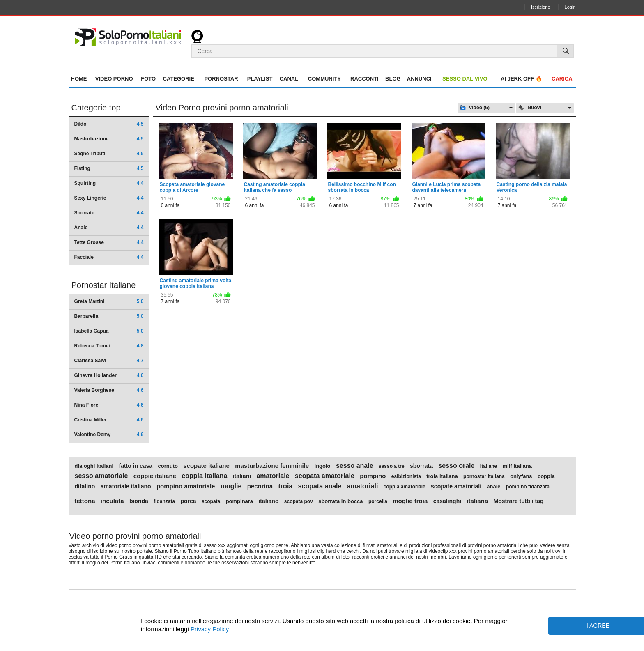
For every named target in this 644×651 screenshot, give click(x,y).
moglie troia (410, 501)
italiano (268, 501)
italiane (489, 466)
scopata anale (320, 486)
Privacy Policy (209, 629)
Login (570, 7)
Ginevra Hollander (109, 375)
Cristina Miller (109, 420)
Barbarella (109, 316)
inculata (112, 501)
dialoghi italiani (94, 466)
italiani (242, 476)
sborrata (421, 466)
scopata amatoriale (325, 476)
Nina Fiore (109, 405)
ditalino (85, 486)
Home (79, 79)
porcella (378, 501)
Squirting (109, 183)
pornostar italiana (484, 476)
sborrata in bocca (340, 501)
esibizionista (406, 476)
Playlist (260, 79)
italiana (477, 501)
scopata (211, 501)
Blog (393, 79)
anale (493, 487)
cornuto (168, 466)
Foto (148, 79)
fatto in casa (136, 466)
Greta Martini (109, 301)
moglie (231, 486)
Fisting (109, 168)
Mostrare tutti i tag (518, 501)
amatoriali (363, 486)
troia (286, 486)
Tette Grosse (109, 242)
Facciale (109, 257)
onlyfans (521, 476)
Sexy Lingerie (109, 198)
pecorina (260, 486)
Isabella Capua (109, 331)
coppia (546, 476)
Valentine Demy (109, 435)
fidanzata (164, 501)
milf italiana (517, 466)
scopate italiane (206, 466)
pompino (373, 476)
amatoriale (273, 476)
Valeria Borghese (109, 390)
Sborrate (109, 213)
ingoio (323, 466)
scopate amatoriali (456, 486)
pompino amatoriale (186, 486)
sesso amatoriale (101, 476)
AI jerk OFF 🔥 (521, 79)
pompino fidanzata (528, 487)
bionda (139, 501)
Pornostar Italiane (104, 285)
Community (324, 79)
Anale (109, 228)
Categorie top (96, 108)
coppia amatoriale (405, 487)
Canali (290, 79)
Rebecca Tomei (109, 346)
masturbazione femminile (272, 466)
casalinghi (447, 501)
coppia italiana (204, 476)
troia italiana (442, 476)
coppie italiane (155, 476)
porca (188, 501)
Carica (562, 79)
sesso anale (355, 466)
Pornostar (221, 79)
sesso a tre (392, 466)
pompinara (239, 501)
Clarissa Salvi (109, 361)
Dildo (109, 124)
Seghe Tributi (109, 154)
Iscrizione (540, 7)
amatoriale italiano (126, 486)
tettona (85, 501)
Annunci (419, 79)
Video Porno (114, 79)
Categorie (179, 79)
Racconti (365, 79)
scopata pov (299, 501)
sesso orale (456, 466)
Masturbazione (109, 139)
